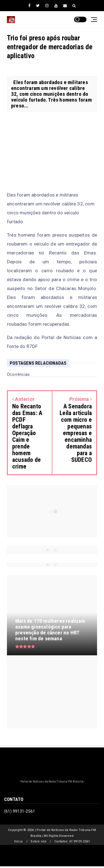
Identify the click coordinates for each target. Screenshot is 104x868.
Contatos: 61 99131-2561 (72, 841)
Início (18, 841)
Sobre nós (38, 841)
